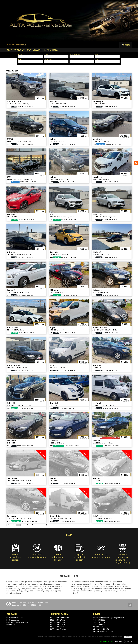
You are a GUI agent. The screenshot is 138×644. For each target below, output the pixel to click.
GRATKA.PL (47, 50)
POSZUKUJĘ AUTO (20, 50)
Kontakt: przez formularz (103, 631)
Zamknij (128, 637)
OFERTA (10, 50)
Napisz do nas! (111, 641)
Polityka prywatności (14, 618)
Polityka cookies (13, 620)
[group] (69, 21)
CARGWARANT (37, 50)
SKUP (29, 50)
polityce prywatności (117, 637)
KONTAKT (55, 50)
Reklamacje (11, 625)
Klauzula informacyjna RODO (18, 622)
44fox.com (127, 641)
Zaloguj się (126, 45)
